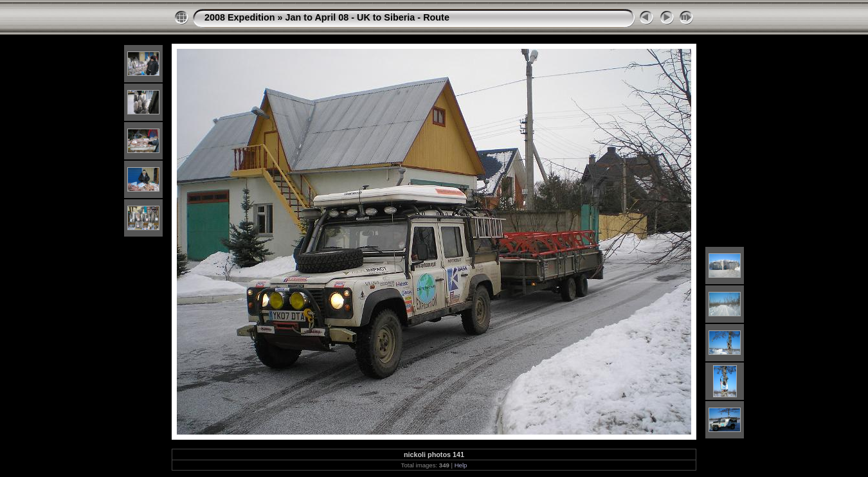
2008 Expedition (240, 17)
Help (461, 465)
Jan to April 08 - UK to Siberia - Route (367, 17)
